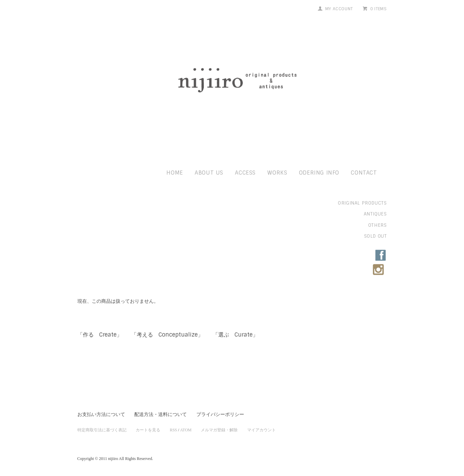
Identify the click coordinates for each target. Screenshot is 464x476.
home (175, 173)
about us (209, 173)
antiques (375, 214)
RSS (173, 430)
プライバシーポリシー (220, 414)
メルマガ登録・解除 (219, 430)
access (245, 173)
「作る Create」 (100, 335)
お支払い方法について (101, 414)
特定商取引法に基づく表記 (102, 430)
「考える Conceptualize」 (167, 335)
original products (362, 203)
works (277, 173)
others (378, 225)
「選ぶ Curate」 (235, 335)
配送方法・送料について (161, 414)
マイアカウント (261, 430)
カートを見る (148, 430)
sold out (376, 236)
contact (364, 173)
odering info (319, 173)
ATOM (186, 430)
